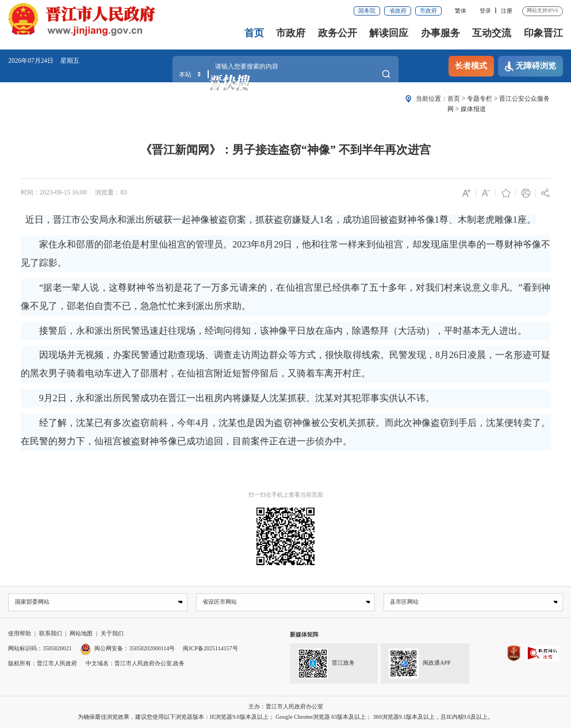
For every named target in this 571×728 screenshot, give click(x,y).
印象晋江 (543, 33)
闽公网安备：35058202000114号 (127, 649)
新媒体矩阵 (304, 635)
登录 (485, 11)
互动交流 (492, 33)
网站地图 (81, 634)
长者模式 (471, 66)
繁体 (461, 11)
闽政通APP (420, 664)
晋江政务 (326, 664)
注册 (507, 11)
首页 (254, 33)
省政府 (398, 11)
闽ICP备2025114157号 (210, 649)
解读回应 (389, 33)
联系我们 (51, 634)
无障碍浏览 (530, 66)
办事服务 (440, 33)
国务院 (367, 11)
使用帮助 (20, 634)
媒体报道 (473, 109)
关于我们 (112, 634)
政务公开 (338, 33)
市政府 (428, 11)
